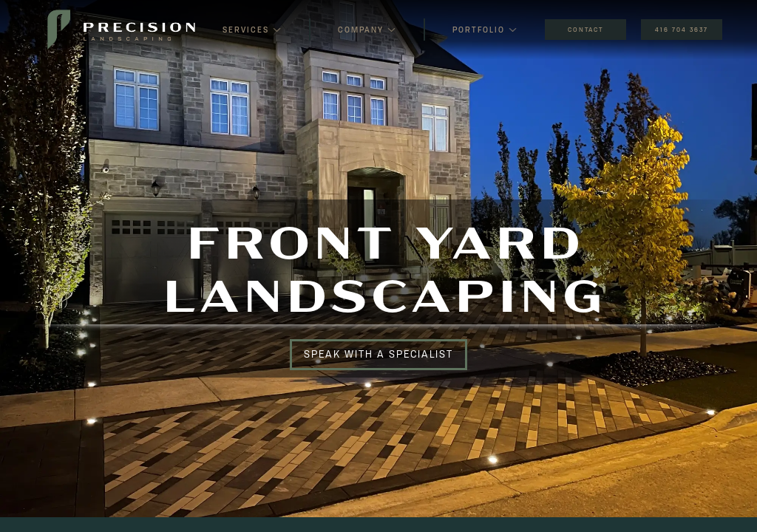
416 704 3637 (682, 30)
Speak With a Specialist (378, 354)
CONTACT (585, 30)
